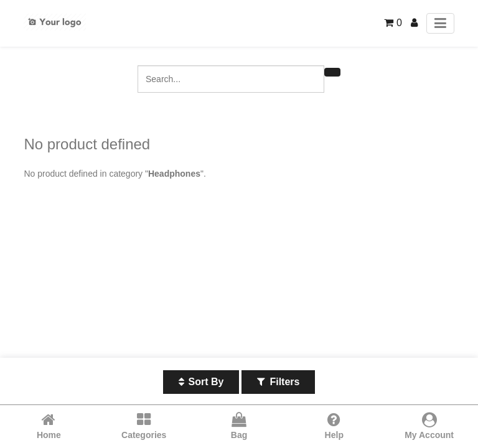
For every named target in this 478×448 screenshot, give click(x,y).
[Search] (332, 72)
